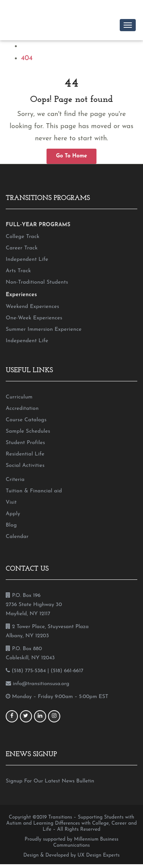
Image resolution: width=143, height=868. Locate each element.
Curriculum (19, 397)
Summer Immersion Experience (44, 329)
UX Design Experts (98, 855)
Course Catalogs (26, 420)
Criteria (15, 480)
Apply (13, 514)
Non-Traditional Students (37, 282)
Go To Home (72, 156)
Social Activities (25, 466)
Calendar (17, 537)
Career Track (22, 248)
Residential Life (25, 454)
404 (27, 58)
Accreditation (22, 409)
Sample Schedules (28, 431)
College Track (22, 237)
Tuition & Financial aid (34, 491)
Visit (11, 502)
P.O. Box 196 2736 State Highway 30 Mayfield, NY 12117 (34, 605)
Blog (11, 525)
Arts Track (18, 271)
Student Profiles (25, 443)
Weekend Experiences (32, 307)
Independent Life (27, 259)
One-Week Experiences (34, 318)
